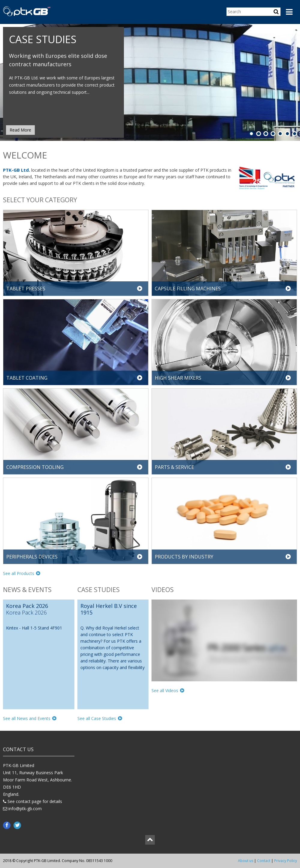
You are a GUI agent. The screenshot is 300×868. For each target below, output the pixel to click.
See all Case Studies (100, 718)
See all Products (22, 573)
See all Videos (168, 690)
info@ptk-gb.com (25, 809)
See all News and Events (30, 718)
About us (246, 861)
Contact (264, 861)
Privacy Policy (286, 861)
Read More (20, 130)
